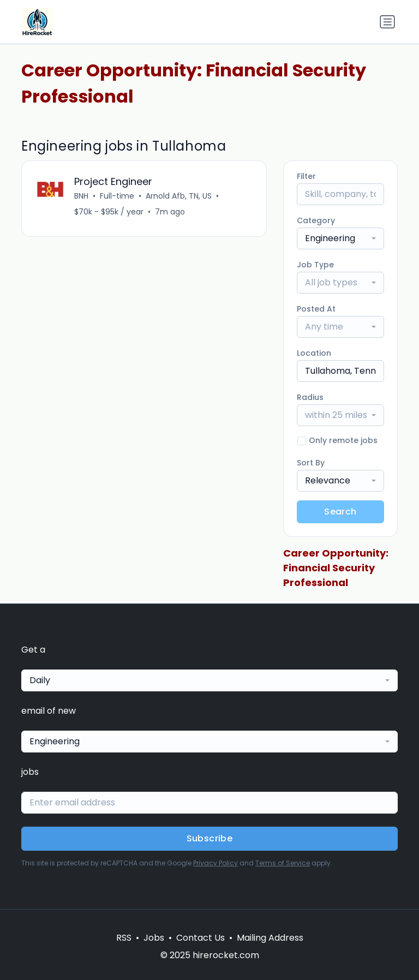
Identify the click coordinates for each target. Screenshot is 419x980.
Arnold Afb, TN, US (179, 196)
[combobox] (340, 238)
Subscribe (210, 838)
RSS (124, 938)
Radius (310, 397)
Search (340, 512)
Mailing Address (270, 938)
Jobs (154, 938)
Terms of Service (283, 863)
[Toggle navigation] (387, 22)
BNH (81, 196)
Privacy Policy (216, 863)
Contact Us (200, 938)
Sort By (311, 463)
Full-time (117, 196)
